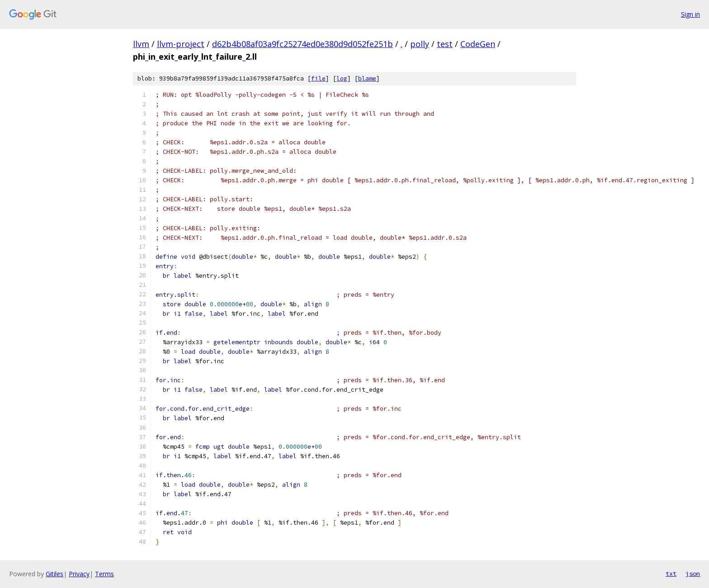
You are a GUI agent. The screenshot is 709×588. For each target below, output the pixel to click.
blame (367, 78)
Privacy (79, 574)
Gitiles (54, 574)
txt (671, 574)
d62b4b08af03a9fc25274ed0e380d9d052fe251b (303, 44)
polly (420, 44)
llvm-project (181, 44)
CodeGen (478, 44)
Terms (104, 574)
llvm (141, 44)
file (318, 78)
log (342, 78)
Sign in (690, 14)
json (693, 574)
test (445, 44)
